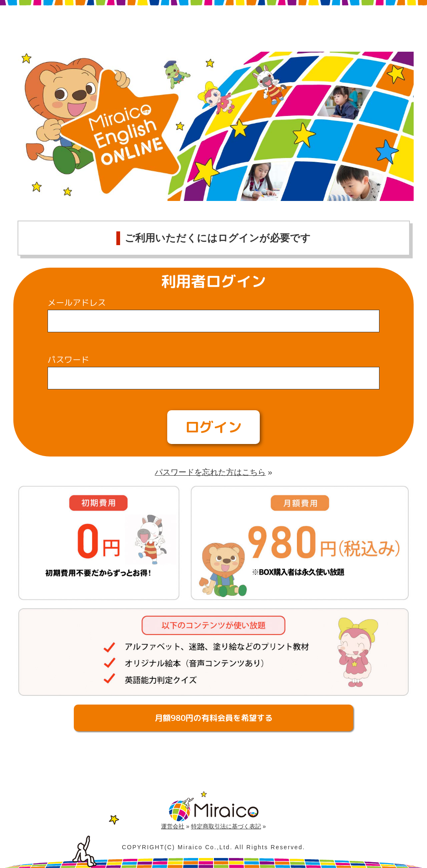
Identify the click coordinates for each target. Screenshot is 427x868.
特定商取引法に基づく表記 (226, 826)
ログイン (213, 427)
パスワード (68, 359)
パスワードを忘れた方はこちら (210, 472)
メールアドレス (77, 302)
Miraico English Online (131, 27)
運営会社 (173, 826)
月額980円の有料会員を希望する (214, 718)
